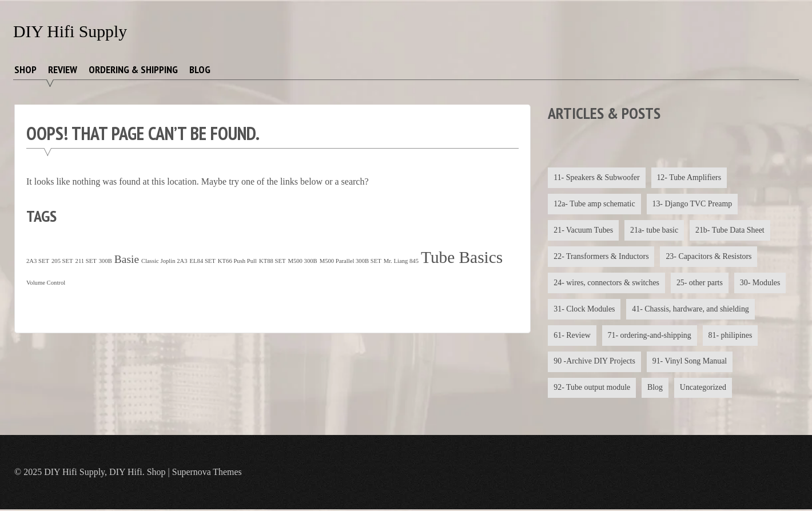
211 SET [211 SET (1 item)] (86, 261)
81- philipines (732, 336)
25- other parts (701, 283)
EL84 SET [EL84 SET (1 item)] (203, 261)
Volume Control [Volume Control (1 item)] (46, 283)
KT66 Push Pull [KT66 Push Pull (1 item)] (237, 261)
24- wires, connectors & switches (607, 283)
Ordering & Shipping (133, 69)
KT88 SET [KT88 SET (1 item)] (272, 261)
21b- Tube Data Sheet (731, 230)
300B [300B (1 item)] (106, 261)
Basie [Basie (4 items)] (127, 259)
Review (63, 69)
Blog (200, 69)
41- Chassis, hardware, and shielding (691, 310)
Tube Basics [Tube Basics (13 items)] (462, 257)
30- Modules (761, 283)
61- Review (572, 336)
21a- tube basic (655, 230)
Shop (25, 69)
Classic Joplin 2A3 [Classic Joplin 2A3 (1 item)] (164, 261)
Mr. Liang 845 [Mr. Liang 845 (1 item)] (401, 261)
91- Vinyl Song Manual (691, 363)
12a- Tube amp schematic (594, 204)
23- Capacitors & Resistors (710, 257)
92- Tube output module (592, 389)
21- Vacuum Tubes (584, 230)
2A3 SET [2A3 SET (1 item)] (38, 261)
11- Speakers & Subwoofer (597, 177)
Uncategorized (704, 389)
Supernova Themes (207, 474)
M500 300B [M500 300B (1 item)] (302, 261)
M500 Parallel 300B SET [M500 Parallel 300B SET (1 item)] (351, 261)
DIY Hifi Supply (71, 31)
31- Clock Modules (584, 310)
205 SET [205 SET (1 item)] (62, 261)
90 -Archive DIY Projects (595, 363)
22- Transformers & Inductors (602, 257)
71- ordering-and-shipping (650, 336)
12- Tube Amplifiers (690, 177)
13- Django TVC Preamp (693, 204)
